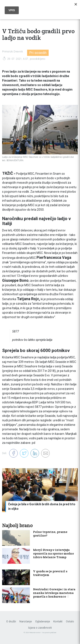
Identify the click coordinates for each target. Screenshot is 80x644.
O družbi (11, 622)
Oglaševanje (43, 622)
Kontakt (58, 622)
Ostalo (70, 622)
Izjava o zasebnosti (40, 628)
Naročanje (26, 622)
